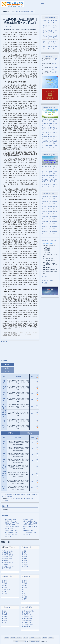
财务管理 (5, 593)
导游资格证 (45, 185)
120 (32, 482)
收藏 (10, 26)
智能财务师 (5, 564)
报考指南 (25, 553)
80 (32, 443)
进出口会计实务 (27, 626)
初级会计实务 (26, 564)
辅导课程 (25, 559)
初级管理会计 (45, 227)
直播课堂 (25, 551)
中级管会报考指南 (7, 557)
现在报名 (45, 283)
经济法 (4, 591)
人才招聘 (32, 638)
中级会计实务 (6, 589)
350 (32, 382)
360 (32, 488)
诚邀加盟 (44, 638)
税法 (24, 593)
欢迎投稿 (19, 638)
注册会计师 (17, 11)
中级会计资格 (7, 576)
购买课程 (51, 197)
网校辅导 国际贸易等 (49, 155)
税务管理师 (5, 560)
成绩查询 (25, 557)
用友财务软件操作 (27, 622)
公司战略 (25, 599)
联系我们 (51, 638)
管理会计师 (45, 138)
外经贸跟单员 (45, 177)
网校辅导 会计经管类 (49, 107)
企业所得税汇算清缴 (28, 624)
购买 (37, 382)
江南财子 (17, 641)
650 (32, 421)
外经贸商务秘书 (45, 181)
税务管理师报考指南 (8, 562)
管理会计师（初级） (8, 551)
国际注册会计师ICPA (8, 566)
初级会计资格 (27, 547)
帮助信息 (38, 638)
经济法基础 (25, 566)
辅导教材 (25, 562)
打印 (6, 26)
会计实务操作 (27, 607)
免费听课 (51, 120)
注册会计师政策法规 (27, 11)
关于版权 (25, 638)
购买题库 (55, 197)
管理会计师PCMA (7, 559)
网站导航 (13, 638)
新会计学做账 (26, 613)
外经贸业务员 (45, 172)
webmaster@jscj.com (35, 641)
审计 (24, 591)
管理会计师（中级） (8, 555)
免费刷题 (55, 120)
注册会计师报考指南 (49, 17)
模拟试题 (5, 620)
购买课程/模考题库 (49, 194)
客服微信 (23, 641)
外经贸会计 (45, 133)
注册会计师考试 (48, 56)
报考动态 (25, 555)
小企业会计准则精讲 (28, 617)
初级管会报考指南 (7, 553)
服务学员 (5, 622)
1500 (32, 427)
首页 (12, 11)
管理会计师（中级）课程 (49, 240)
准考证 (50, 26)
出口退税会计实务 (27, 619)
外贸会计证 (6, 607)
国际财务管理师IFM (8, 568)
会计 (24, 589)
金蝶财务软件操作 (27, 620)
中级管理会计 (45, 142)
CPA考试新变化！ (28, 530)
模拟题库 (25, 560)
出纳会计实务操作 (27, 615)
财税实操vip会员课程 (28, 611)
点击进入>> (55, 60)
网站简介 (6, 638)
